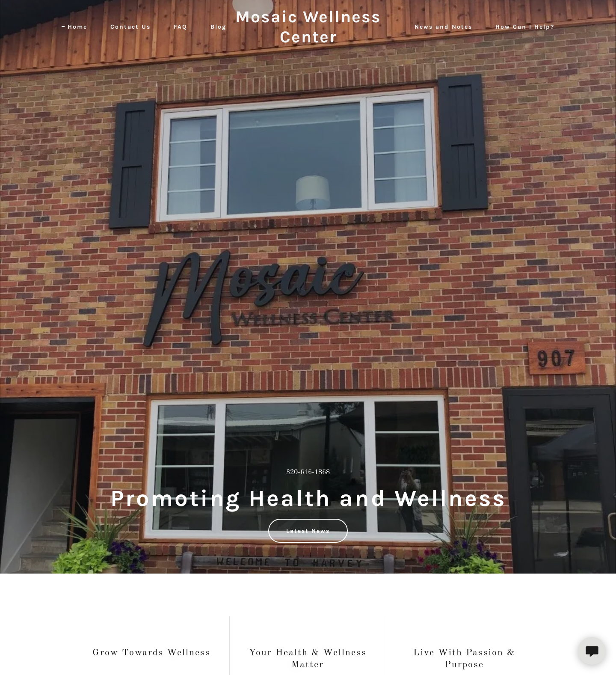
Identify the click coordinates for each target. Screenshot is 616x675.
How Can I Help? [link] (525, 27)
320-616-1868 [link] (308, 473)
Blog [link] (218, 27)
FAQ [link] (181, 27)
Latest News (308, 531)
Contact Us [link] (130, 27)
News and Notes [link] (443, 27)
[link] (308, 41)
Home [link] (77, 27)
